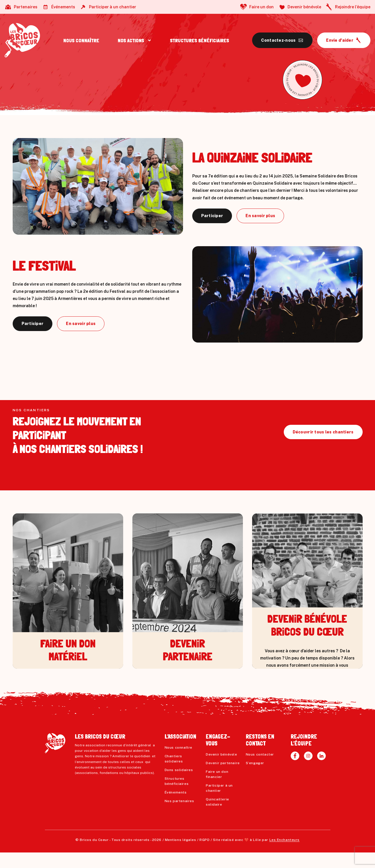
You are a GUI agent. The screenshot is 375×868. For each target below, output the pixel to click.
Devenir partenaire (223, 779)
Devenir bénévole (304, 7)
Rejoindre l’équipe (353, 7)
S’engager (255, 779)
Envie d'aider (340, 40)
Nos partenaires (179, 817)
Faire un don (261, 7)
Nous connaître (178, 763)
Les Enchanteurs (284, 855)
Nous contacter (260, 770)
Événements (63, 7)
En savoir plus (260, 216)
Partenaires (26, 7)
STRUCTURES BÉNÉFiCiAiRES (200, 40)
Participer (212, 216)
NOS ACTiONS (131, 40)
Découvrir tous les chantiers (323, 448)
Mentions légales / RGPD (187, 855)
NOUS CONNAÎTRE (81, 40)
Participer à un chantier (113, 7)
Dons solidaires (179, 785)
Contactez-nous (278, 40)
